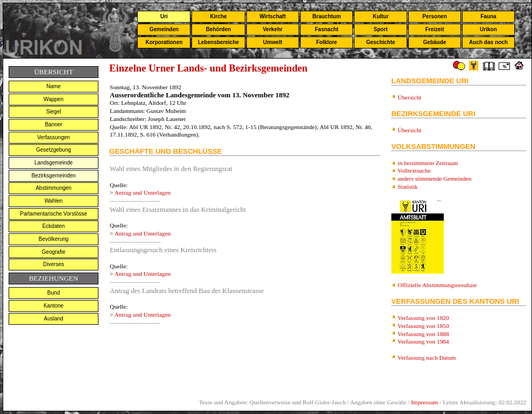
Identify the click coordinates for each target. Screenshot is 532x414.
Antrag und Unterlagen (143, 192)
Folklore (327, 42)
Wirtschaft (272, 16)
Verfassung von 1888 (423, 334)
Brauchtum (327, 16)
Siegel (54, 112)
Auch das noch (488, 42)
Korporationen (164, 42)
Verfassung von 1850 (423, 326)
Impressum (424, 402)
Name (54, 86)
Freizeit (434, 29)
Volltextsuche (414, 170)
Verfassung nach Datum (427, 358)
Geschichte (381, 42)
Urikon (488, 29)
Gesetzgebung (54, 150)
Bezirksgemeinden (53, 176)
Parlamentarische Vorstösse (54, 214)
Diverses (54, 264)
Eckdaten (54, 226)
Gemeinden (164, 29)
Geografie (54, 252)
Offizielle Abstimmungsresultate (437, 285)
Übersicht (409, 97)
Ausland (53, 319)
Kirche (218, 16)
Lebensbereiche (218, 42)
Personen (435, 16)
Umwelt (273, 42)
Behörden (219, 29)
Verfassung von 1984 (423, 341)
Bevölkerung (54, 239)
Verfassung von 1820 (423, 318)
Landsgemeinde (54, 163)
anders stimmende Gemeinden (434, 179)
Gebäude (435, 42)
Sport (381, 29)
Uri (164, 16)
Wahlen (54, 201)
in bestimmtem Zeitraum (428, 163)
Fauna (488, 16)
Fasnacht (327, 29)
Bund (54, 293)
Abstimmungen (54, 188)
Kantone (54, 306)
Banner (53, 124)
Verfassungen (54, 137)
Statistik (407, 187)
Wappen (54, 99)
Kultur (381, 16)
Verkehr (272, 29)
